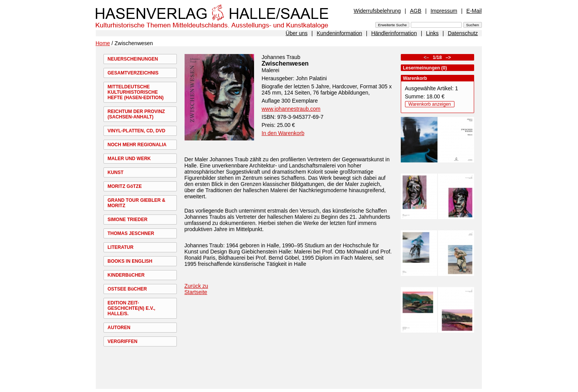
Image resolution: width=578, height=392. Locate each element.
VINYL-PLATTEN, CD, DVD (137, 131)
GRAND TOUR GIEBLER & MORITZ (137, 203)
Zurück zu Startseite (196, 289)
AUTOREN (119, 328)
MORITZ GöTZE (125, 186)
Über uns (297, 33)
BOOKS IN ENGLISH (130, 261)
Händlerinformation (394, 33)
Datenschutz (463, 33)
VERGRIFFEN (123, 341)
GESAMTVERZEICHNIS (133, 73)
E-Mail (474, 11)
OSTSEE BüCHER (127, 289)
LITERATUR (121, 247)
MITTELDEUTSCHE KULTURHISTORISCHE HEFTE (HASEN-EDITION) (136, 92)
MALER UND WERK (129, 159)
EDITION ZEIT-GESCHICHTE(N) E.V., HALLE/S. (132, 308)
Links (432, 33)
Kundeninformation (339, 33)
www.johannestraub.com (291, 109)
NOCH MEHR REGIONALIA (137, 145)
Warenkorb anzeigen (430, 104)
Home (103, 43)
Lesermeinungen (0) (425, 68)
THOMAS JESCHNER (131, 233)
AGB (416, 11)
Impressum (444, 11)
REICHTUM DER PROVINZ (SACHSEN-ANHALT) (136, 114)
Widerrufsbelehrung (377, 11)
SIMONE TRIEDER (128, 220)
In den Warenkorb (283, 133)
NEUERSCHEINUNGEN (133, 59)
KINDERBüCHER (126, 275)
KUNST (116, 172)
